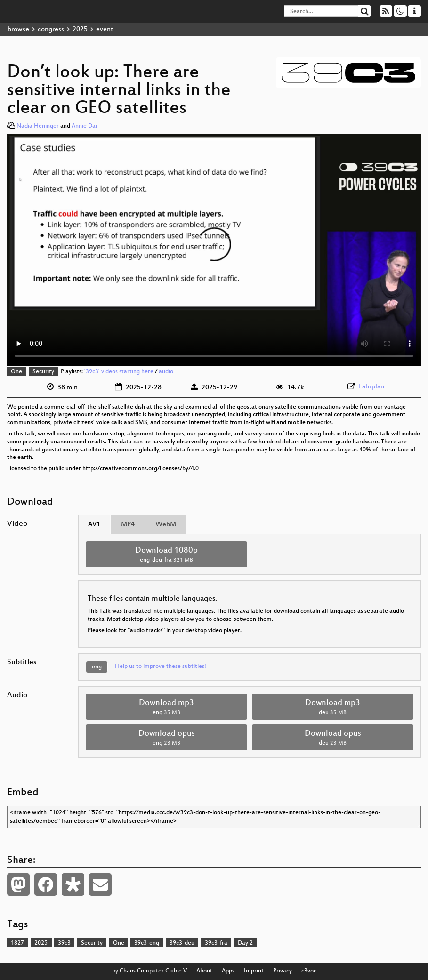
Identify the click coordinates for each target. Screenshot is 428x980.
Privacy (283, 971)
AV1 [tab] (94, 525)
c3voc (309, 971)
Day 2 (245, 943)
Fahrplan (371, 387)
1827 (17, 943)
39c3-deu (182, 943)
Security (43, 372)
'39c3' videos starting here (119, 372)
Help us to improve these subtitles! (161, 667)
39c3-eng (147, 943)
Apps (228, 971)
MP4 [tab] (128, 525)
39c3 (64, 943)
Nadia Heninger (38, 126)
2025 (80, 29)
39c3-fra (216, 943)
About (204, 971)
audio (166, 372)
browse (18, 29)
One (16, 372)
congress (51, 29)
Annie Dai (84, 126)
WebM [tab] (166, 525)
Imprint (254, 971)
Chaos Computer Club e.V (153, 971)
